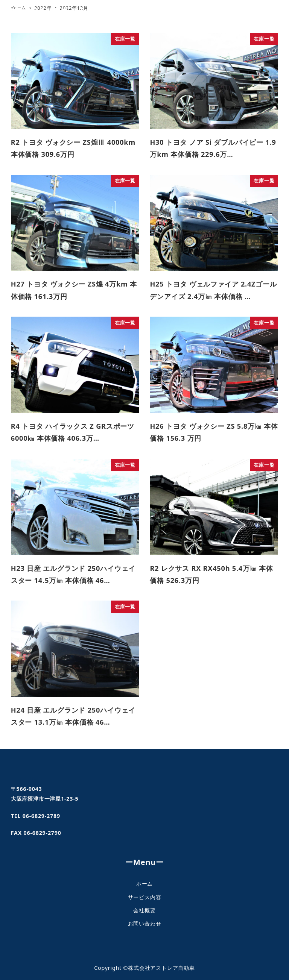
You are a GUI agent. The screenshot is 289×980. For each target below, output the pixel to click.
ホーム (144, 884)
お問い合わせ (145, 923)
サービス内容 (145, 897)
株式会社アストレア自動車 (70, 11)
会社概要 (144, 910)
